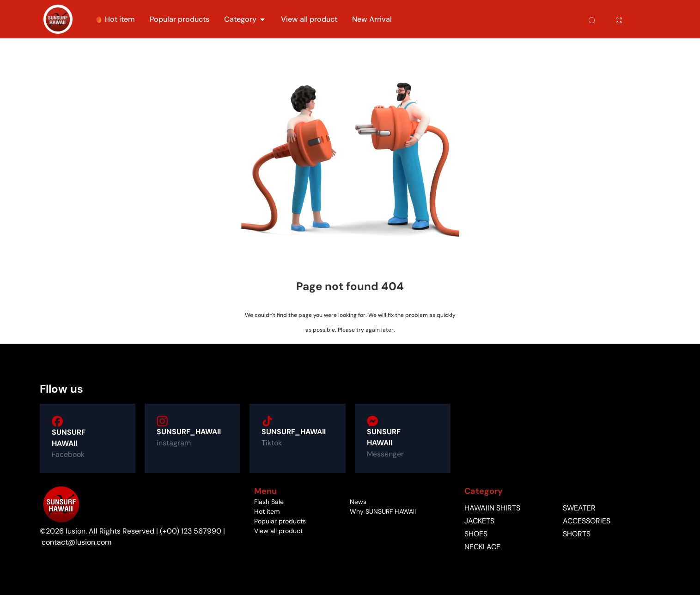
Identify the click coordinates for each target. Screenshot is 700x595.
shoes (476, 534)
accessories (587, 521)
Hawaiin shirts (492, 508)
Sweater (579, 508)
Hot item (267, 511)
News (358, 502)
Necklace (482, 547)
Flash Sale (269, 502)
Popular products (280, 521)
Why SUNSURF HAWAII (383, 511)
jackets (479, 521)
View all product (278, 531)
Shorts (577, 534)
